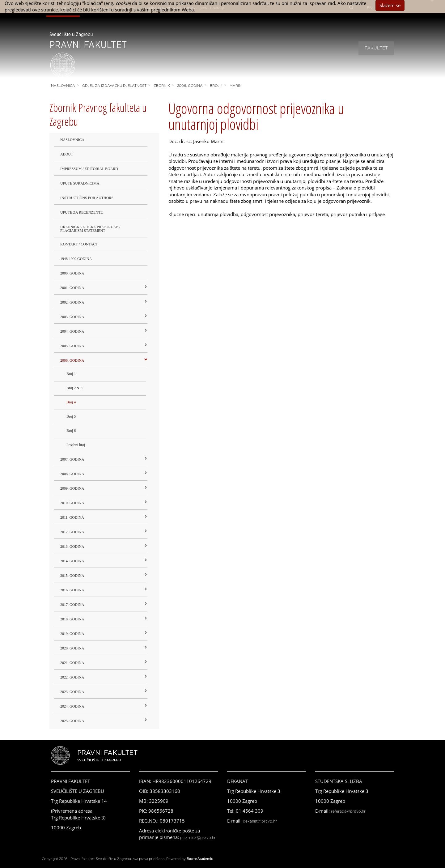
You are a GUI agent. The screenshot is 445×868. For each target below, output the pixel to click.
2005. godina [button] (72, 346)
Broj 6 (71, 431)
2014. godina (72, 561)
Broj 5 (71, 416)
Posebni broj (76, 445)
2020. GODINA (72, 648)
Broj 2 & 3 (74, 388)
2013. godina (72, 547)
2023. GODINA (72, 692)
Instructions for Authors (87, 198)
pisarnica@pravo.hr (198, 838)
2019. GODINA (72, 634)
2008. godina (72, 474)
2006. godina (190, 86)
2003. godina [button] (72, 317)
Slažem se (390, 5)
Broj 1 (71, 374)
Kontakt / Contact (79, 244)
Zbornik (162, 86)
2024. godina (72, 706)
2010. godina (72, 503)
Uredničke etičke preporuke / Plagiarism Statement (90, 229)
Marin (236, 86)
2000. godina (72, 273)
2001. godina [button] (72, 288)
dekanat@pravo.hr (260, 821)
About (67, 154)
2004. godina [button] (72, 331)
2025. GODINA (72, 721)
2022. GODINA (72, 677)
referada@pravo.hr (348, 811)
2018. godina (72, 619)
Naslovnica (63, 86)
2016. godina (72, 590)
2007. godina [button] (72, 459)
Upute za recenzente (81, 212)
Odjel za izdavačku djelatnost (114, 86)
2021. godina (72, 663)
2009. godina (72, 488)
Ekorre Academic (199, 859)
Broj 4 (216, 86)
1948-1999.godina (76, 259)
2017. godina (72, 605)
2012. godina (72, 532)
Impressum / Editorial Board (89, 169)
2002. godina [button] (72, 302)
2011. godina (72, 517)
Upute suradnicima (80, 183)
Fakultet (376, 48)
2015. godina (72, 576)
